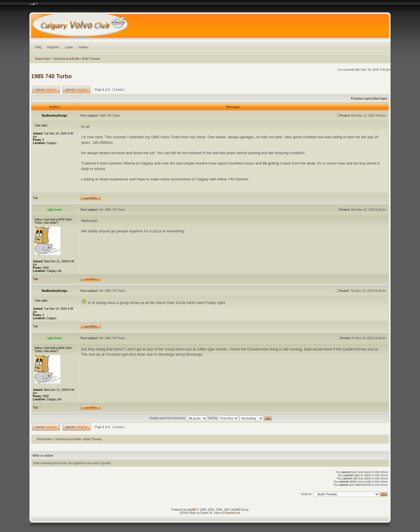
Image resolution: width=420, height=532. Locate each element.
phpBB (192, 510)
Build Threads (91, 59)
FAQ (38, 47)
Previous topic (361, 99)
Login (69, 47)
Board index (43, 59)
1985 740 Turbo (52, 76)
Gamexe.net (232, 513)
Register (53, 47)
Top (36, 198)
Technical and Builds (66, 59)
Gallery (84, 47)
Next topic (380, 99)
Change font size (34, 4)
